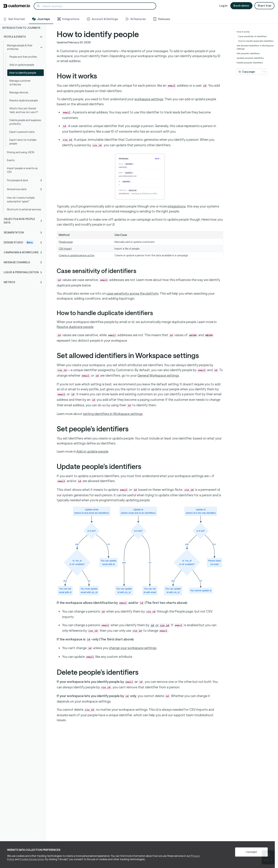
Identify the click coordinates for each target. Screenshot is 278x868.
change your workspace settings (133, 648)
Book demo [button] (241, 6)
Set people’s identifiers (248, 53)
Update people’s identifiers (250, 58)
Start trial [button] (265, 6)
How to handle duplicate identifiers (256, 41)
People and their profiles (23, 57)
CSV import (65, 249)
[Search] (95, 6)
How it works (243, 32)
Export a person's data (22, 132)
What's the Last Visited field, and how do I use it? (24, 110)
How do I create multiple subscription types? (21, 200)
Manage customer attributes (20, 83)
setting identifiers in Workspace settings (113, 414)
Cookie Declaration (32, 859)
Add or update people (22, 65)
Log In (223, 6)
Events (11, 160)
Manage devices (19, 92)
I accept (251, 852)
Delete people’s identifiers (250, 62)
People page (66, 242)
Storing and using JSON (21, 152)
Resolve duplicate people (24, 100)
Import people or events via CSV (22, 170)
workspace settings (149, 99)
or (160, 625)
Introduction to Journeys (21, 28)
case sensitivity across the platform (133, 293)
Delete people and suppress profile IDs (25, 122)
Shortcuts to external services (24, 209)
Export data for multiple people (23, 142)
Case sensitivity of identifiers (252, 36)
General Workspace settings (158, 375)
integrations (176, 206)
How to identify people (23, 73)
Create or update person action (77, 255)
